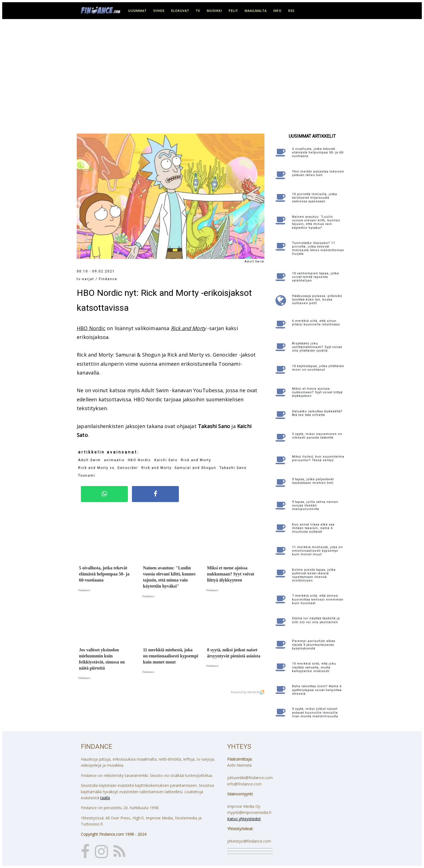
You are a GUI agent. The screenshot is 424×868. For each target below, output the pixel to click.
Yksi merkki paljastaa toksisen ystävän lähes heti (318, 173)
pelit (233, 11)
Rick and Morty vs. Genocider (108, 468)
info (277, 11)
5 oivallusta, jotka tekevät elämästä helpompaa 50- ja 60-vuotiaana (318, 152)
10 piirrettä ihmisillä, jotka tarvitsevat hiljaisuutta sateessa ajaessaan (315, 198)
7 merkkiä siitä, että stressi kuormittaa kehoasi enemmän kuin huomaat (318, 599)
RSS (291, 11)
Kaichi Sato (166, 460)
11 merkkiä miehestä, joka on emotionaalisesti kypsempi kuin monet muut (317, 551)
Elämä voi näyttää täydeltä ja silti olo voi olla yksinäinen (316, 620)
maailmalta (256, 11)
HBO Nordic (91, 328)
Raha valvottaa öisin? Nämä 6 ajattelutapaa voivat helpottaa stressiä (317, 690)
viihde (159, 11)
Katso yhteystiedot (244, 819)
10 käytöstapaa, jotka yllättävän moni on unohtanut (318, 368)
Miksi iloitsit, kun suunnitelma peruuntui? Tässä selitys (318, 458)
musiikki (214, 11)
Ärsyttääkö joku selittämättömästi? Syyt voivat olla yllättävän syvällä (317, 347)
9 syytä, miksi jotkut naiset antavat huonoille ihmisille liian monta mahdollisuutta (315, 712)
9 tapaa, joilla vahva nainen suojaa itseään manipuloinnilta (315, 505)
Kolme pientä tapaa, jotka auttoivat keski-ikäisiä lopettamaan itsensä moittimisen (314, 575)
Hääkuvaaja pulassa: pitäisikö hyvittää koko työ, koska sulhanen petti (317, 300)
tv (198, 11)
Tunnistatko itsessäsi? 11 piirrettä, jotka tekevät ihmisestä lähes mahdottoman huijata (318, 249)
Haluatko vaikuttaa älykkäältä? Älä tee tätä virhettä (317, 413)
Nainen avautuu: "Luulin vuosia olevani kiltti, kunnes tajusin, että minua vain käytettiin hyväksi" (316, 222)
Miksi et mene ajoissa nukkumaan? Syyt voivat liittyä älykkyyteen (317, 392)
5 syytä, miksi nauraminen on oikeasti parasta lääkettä (317, 436)
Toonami (87, 476)
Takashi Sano (233, 468)
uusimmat (137, 11)
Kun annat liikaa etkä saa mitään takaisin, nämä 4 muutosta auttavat (313, 528)
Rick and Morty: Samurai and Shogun (179, 468)
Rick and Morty (189, 328)
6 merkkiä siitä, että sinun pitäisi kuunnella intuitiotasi (316, 323)
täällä (105, 798)
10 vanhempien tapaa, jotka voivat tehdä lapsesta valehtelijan (316, 277)
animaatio (114, 460)
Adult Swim (89, 460)
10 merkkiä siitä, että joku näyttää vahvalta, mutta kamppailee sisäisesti (314, 667)
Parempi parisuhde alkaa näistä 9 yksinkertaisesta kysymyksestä (314, 645)
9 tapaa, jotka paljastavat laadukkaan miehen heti (313, 481)
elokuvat (180, 11)
